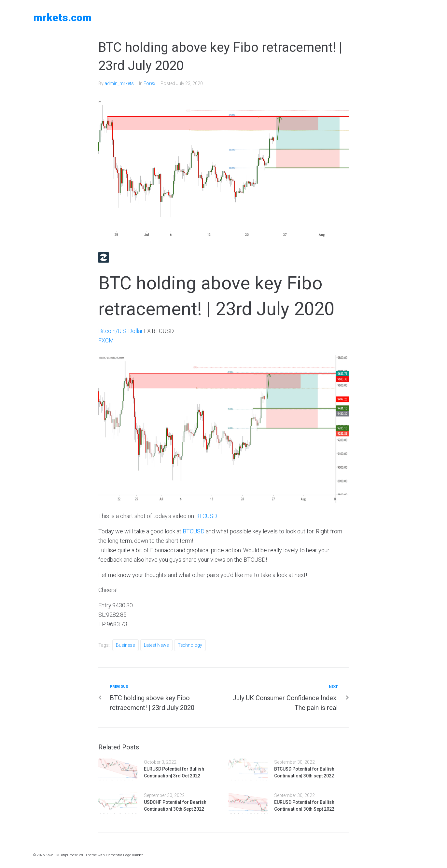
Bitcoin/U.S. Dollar (121, 331)
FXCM (106, 340)
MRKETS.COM (62, 18)
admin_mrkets (119, 83)
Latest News (156, 644)
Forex (149, 83)
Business (126, 644)
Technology (190, 644)
